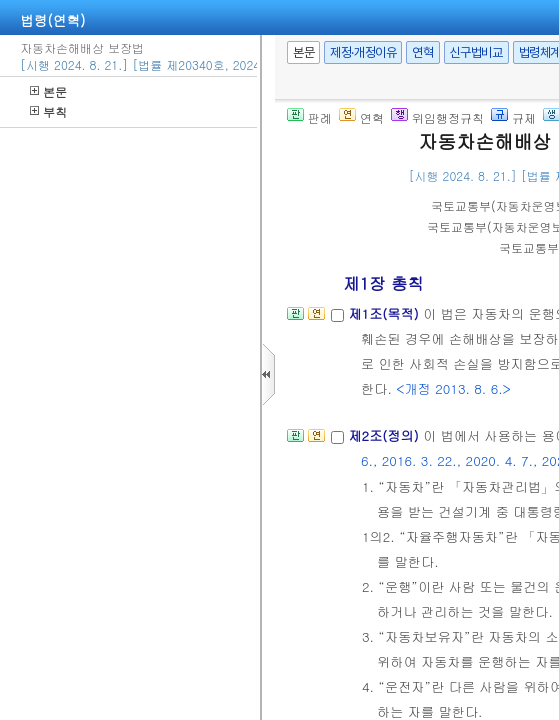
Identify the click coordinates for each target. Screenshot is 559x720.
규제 (513, 117)
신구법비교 (476, 52)
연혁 (422, 52)
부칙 (48, 111)
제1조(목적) (385, 313)
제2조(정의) (385, 435)
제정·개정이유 (363, 52)
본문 (48, 91)
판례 (309, 117)
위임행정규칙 (437, 117)
